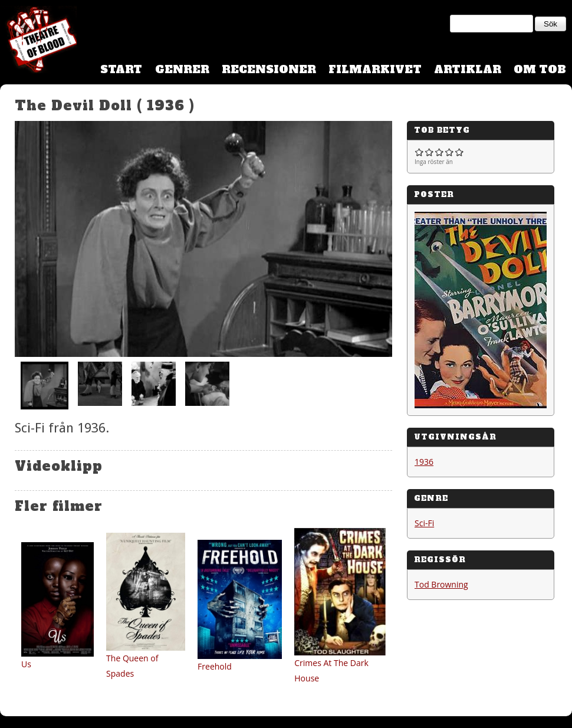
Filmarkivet (375, 69)
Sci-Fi (424, 523)
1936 (424, 462)
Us (26, 664)
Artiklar (468, 69)
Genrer (182, 69)
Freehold (215, 666)
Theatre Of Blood (38, 41)
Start (121, 69)
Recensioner (269, 69)
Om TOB (540, 69)
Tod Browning (441, 584)
